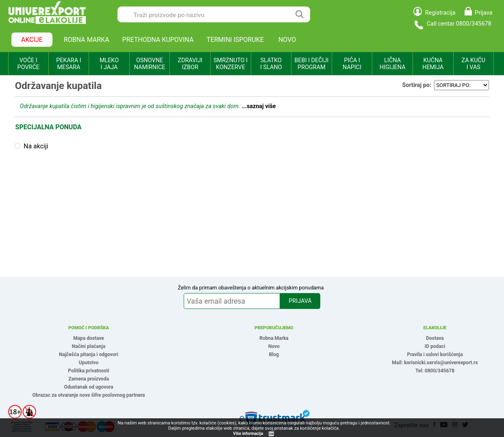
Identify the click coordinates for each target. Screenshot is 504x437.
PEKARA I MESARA (68, 64)
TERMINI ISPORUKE (235, 40)
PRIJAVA (300, 301)
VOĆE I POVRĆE (28, 64)
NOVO (287, 40)
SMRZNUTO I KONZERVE (230, 64)
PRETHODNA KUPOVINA (158, 40)
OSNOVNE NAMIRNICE (150, 64)
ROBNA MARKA (87, 40)
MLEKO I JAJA (109, 64)
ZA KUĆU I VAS (473, 64)
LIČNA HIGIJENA (393, 64)
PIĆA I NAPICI (352, 64)
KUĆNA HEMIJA (433, 64)
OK (272, 434)
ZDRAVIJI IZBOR (190, 64)
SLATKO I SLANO (271, 64)
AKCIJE (32, 40)
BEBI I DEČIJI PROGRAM (312, 64)
